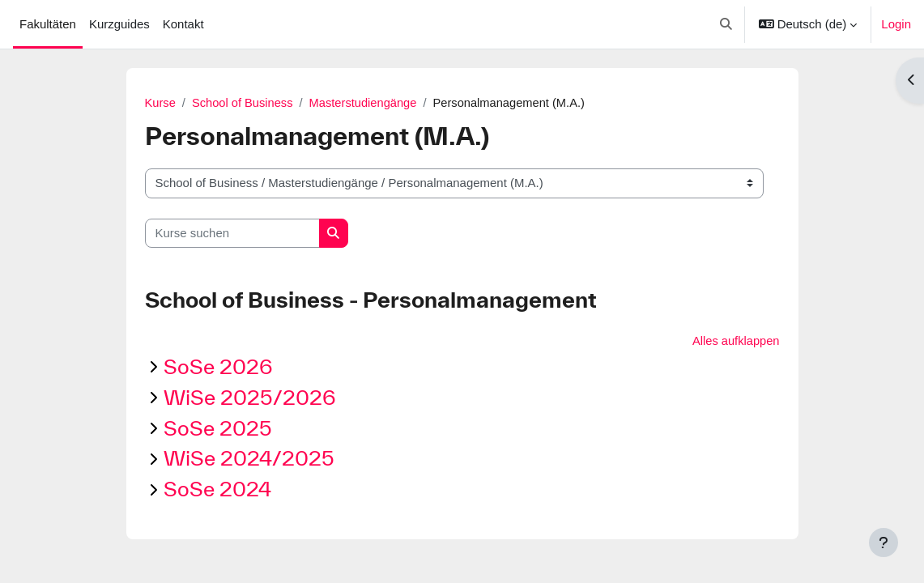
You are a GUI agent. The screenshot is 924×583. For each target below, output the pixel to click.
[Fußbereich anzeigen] (884, 543)
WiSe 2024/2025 (249, 459)
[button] (726, 24)
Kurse (161, 102)
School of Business (244, 102)
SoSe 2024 (217, 489)
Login (896, 24)
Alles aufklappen (735, 340)
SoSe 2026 (218, 367)
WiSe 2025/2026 (250, 398)
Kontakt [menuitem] (183, 24)
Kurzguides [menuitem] (119, 24)
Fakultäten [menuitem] (48, 24)
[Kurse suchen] (232, 233)
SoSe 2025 (218, 428)
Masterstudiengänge (367, 102)
